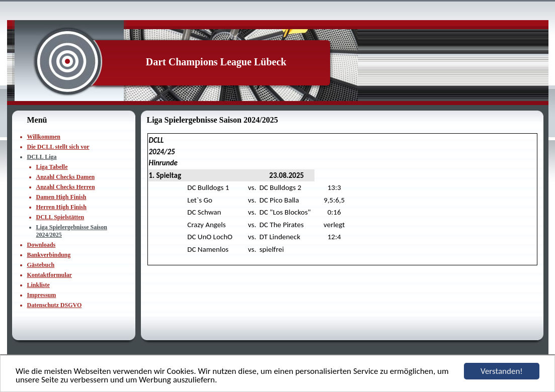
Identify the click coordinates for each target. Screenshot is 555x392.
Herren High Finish (61, 207)
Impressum (42, 295)
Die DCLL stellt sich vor (58, 147)
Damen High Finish (61, 197)
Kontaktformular (50, 275)
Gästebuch (41, 265)
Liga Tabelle (52, 167)
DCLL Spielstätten (60, 217)
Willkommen (44, 137)
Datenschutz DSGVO (55, 305)
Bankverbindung (49, 255)
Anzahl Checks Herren (66, 187)
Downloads (42, 245)
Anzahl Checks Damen (66, 177)
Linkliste (38, 285)
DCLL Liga (42, 157)
